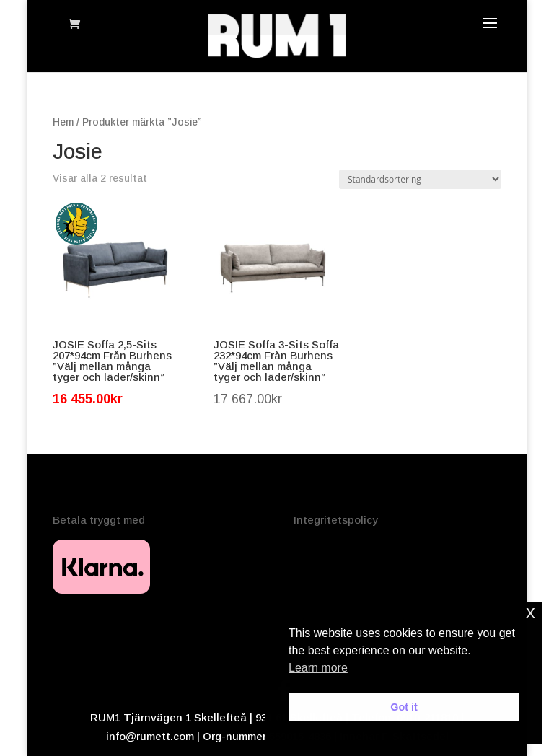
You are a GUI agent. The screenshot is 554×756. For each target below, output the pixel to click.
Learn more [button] (318, 668)
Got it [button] (404, 707)
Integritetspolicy (336, 520)
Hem (63, 122)
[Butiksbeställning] (420, 179)
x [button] (531, 612)
